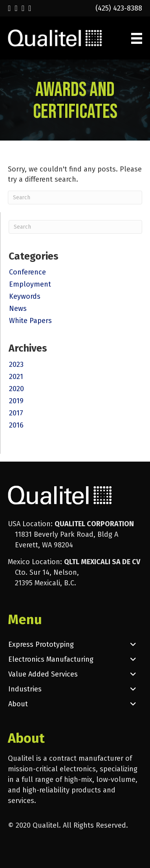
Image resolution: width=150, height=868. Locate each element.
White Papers (30, 321)
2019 (16, 401)
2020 (16, 389)
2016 (16, 425)
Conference (27, 272)
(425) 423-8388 (119, 8)
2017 (16, 413)
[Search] (75, 198)
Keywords (25, 296)
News (18, 309)
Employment (30, 284)
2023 (16, 365)
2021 (16, 377)
